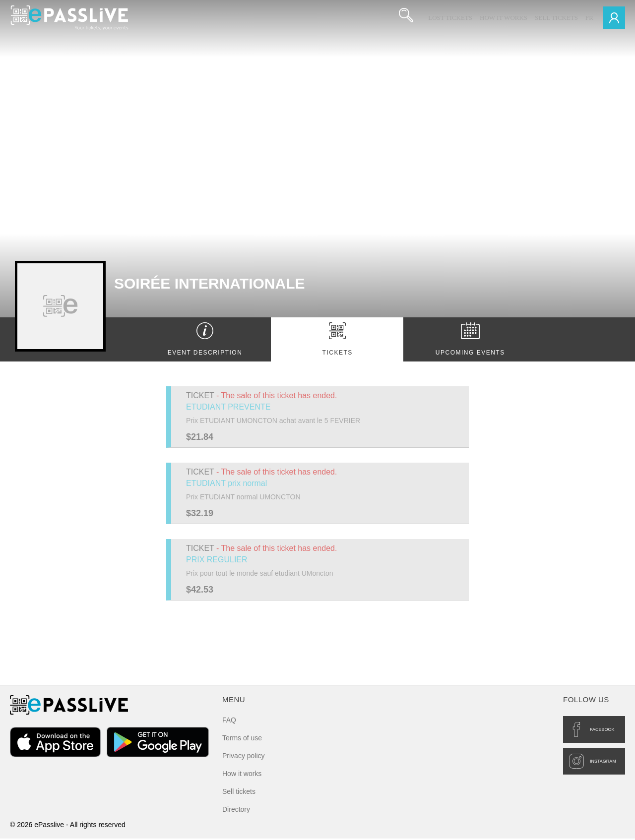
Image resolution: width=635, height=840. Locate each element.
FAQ (229, 721)
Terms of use (242, 739)
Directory (236, 811)
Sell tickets (556, 18)
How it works (504, 18)
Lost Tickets (450, 18)
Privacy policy (244, 757)
